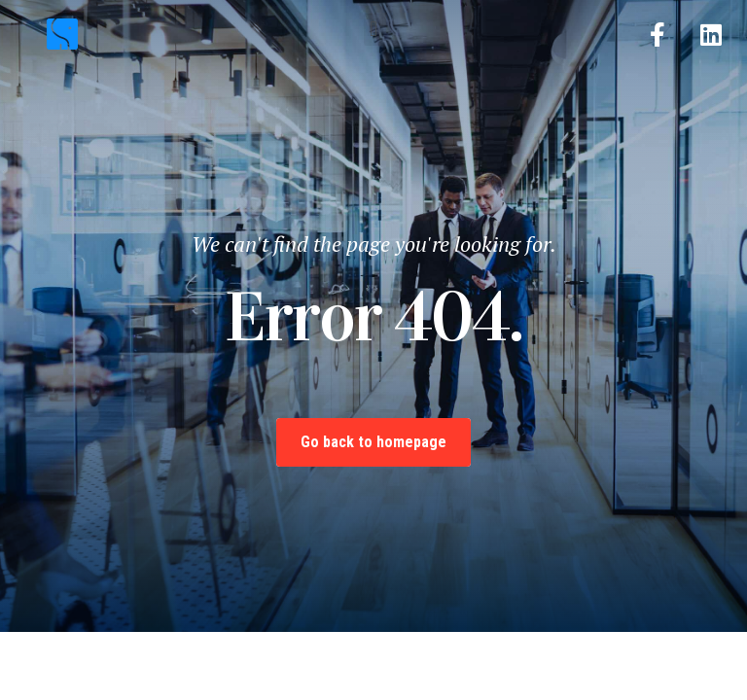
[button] (373, 30)
